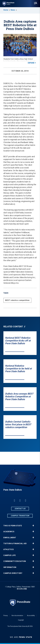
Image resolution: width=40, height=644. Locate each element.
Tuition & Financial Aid (15, 544)
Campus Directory (13, 573)
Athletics (9, 549)
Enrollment (10, 538)
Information (10, 567)
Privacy (6, 616)
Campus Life (10, 555)
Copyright (21, 620)
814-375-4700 (22, 589)
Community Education (15, 561)
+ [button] (33, 526)
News (13, 10)
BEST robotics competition (17, 300)
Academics (9, 532)
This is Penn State (13, 526)
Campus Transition (20, 516)
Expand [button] (31, 63)
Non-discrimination (17, 616)
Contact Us (20, 509)
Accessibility (31, 616)
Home (6, 10)
